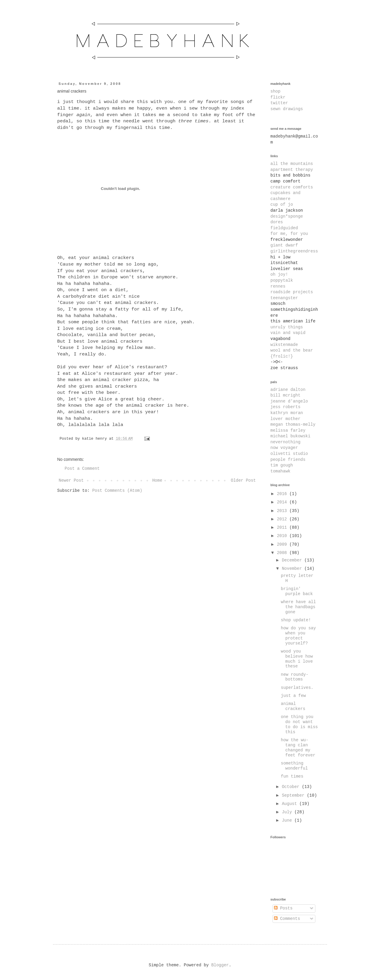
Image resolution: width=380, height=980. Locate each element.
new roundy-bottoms (295, 677)
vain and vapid (288, 333)
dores (277, 222)
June (288, 820)
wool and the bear (292, 350)
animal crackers (293, 706)
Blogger (220, 965)
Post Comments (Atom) (117, 491)
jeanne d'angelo (289, 401)
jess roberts (285, 407)
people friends (288, 460)
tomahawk (280, 471)
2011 (283, 528)
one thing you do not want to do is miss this (299, 724)
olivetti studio (289, 454)
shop (275, 91)
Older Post (243, 480)
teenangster (284, 298)
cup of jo (282, 205)
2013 (283, 511)
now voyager (284, 448)
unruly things (287, 327)
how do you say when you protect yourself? (298, 636)
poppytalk (282, 280)
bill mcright (285, 395)
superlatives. (297, 688)
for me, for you (289, 234)
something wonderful (294, 766)
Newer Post (71, 480)
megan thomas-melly (293, 425)
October (292, 787)
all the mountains (292, 164)
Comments (287, 919)
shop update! (296, 620)
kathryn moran (287, 413)
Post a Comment (82, 469)
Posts (283, 908)
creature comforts (292, 187)
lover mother (285, 419)
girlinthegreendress (294, 251)
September (294, 795)
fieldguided (284, 228)
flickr (278, 97)
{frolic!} (282, 356)
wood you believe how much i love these (297, 659)
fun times (292, 776)
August (291, 804)
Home (157, 480)
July (288, 812)
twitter (279, 103)
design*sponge (287, 216)
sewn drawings (287, 109)
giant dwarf (284, 245)
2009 (283, 544)
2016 (283, 494)
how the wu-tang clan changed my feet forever (298, 748)
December (293, 560)
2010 (283, 536)
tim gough (282, 465)
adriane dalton (288, 390)
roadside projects (292, 292)
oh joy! (279, 274)
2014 (283, 502)
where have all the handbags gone (298, 607)
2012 (283, 519)
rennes (278, 286)
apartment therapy (292, 170)
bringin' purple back (297, 591)
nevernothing (285, 442)
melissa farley (288, 430)
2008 (283, 553)
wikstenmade (284, 345)
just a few (293, 696)
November (293, 569)
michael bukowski (290, 436)
